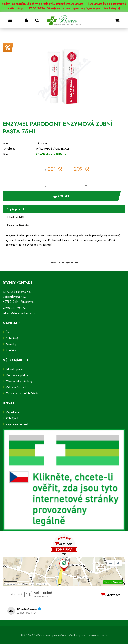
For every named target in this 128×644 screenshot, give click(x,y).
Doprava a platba (17, 375)
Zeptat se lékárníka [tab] (18, 225)
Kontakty (11, 350)
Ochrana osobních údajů (22, 393)
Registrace (13, 412)
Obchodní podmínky (19, 381)
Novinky (11, 344)
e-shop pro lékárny (54, 635)
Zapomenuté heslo (18, 424)
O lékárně (12, 338)
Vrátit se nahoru (64, 262)
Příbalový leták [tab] (16, 217)
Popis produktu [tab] (17, 209)
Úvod (9, 332)
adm (105, 635)
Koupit (61, 196)
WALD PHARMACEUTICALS (53, 149)
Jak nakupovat (15, 369)
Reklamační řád (16, 387)
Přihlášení (12, 418)
